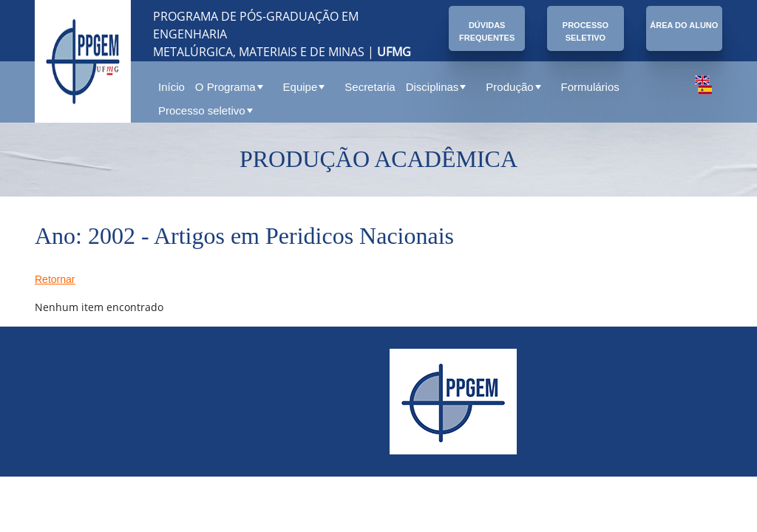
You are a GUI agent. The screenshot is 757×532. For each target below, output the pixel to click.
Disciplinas (436, 87)
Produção (513, 87)
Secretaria (370, 87)
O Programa (229, 87)
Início (172, 87)
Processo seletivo (206, 110)
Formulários (590, 87)
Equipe (304, 87)
